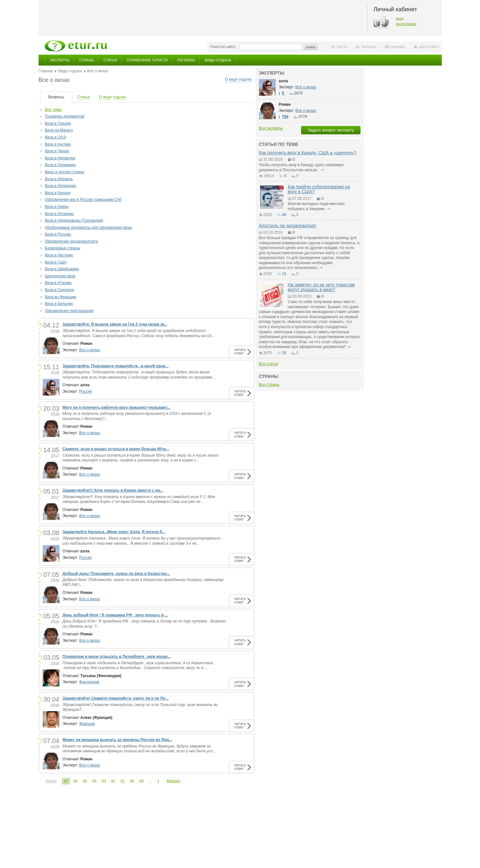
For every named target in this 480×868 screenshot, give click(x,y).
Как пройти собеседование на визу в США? (319, 189)
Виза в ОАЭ (55, 137)
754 (285, 117)
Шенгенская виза (60, 276)
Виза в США (56, 262)
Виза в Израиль (59, 179)
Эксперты (60, 60)
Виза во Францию (61, 297)
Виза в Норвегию (60, 158)
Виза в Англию (58, 144)
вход (400, 18)
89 (142, 781)
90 (132, 781)
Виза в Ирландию (61, 186)
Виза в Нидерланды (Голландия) (74, 220)
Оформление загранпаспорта (71, 241)
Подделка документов (65, 116)
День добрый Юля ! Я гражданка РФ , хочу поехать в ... (116, 615)
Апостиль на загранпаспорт (288, 226)
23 (284, 274)
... (150, 781)
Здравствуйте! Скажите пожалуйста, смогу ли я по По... (116, 698)
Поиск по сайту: (223, 47)
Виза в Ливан (57, 207)
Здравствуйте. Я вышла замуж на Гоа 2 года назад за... (115, 324)
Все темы (53, 110)
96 (75, 781)
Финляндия (89, 682)
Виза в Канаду (58, 193)
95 (85, 781)
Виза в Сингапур (60, 290)
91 (123, 781)
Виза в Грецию (58, 123)
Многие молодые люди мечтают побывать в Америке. (316, 206)
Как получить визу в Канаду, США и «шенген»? (308, 153)
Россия (85, 391)
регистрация (406, 24)
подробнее (322, 170)
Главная (46, 71)
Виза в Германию (60, 165)
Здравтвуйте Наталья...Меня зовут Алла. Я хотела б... (114, 532)
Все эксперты (271, 128)
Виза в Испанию (59, 214)
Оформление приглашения (69, 311)
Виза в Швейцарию (62, 269)
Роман (285, 104)
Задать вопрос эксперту (331, 130)
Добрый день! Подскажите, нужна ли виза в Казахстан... (116, 574)
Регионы (186, 60)
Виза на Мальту (59, 130)
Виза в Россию (58, 234)
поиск (311, 47)
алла (284, 81)
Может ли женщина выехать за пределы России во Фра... (118, 740)
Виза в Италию (58, 283)
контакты (369, 47)
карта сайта (429, 47)
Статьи (110, 60)
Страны (86, 60)
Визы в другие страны (65, 172)
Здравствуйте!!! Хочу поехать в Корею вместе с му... (113, 490)
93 (104, 781)
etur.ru (342, 47)
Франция (87, 724)
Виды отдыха (218, 60)
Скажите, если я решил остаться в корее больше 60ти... (116, 449)
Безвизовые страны (63, 248)
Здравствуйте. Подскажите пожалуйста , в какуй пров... (116, 366)
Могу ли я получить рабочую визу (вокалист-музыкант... (116, 407)
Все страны (269, 385)
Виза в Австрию (59, 255)
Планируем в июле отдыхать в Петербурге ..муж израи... (117, 657)
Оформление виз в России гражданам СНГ (84, 200)
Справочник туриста (147, 60)
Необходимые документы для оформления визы (89, 228)
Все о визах (89, 350)
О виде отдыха (238, 79)
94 (94, 781)
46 (284, 215)
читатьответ (240, 351)
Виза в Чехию (57, 151)
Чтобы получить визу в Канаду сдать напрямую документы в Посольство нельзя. (301, 167)
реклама (398, 47)
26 (284, 353)
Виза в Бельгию (59, 304)
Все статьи (269, 364)
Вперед (173, 781)
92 (113, 781)
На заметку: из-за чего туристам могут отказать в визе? (321, 287)
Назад (51, 781)
